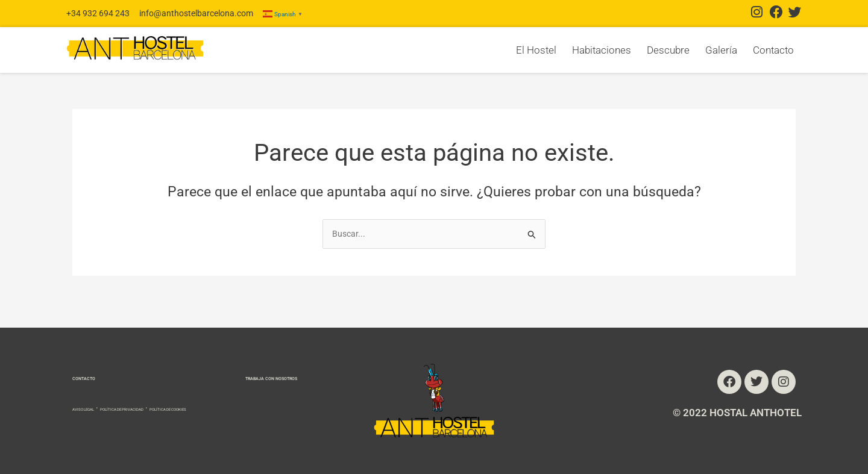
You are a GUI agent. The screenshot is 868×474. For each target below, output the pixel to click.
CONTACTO (99, 362)
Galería (721, 50)
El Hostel (536, 50)
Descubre (668, 50)
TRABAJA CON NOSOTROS (235, 362)
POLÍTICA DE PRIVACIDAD (179, 394)
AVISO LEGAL (98, 394)
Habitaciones (602, 50)
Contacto (773, 50)
